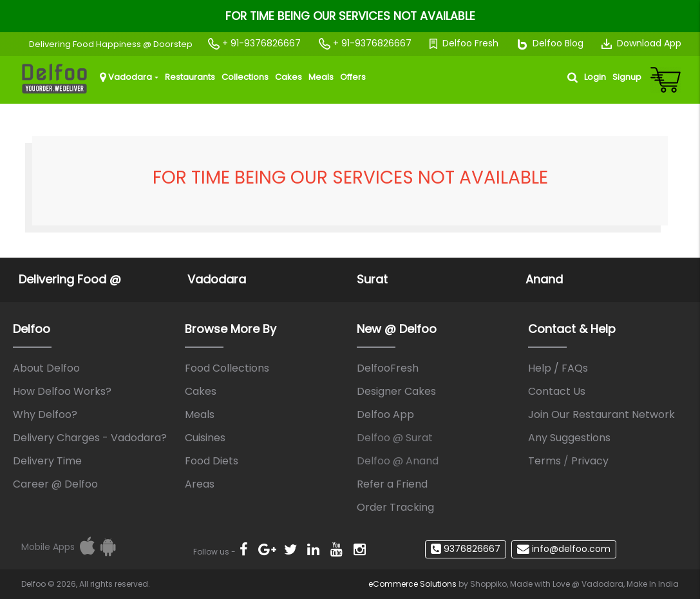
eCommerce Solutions (412, 584)
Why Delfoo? (45, 414)
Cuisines (205, 438)
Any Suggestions (569, 438)
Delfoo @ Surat (395, 438)
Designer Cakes (396, 391)
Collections (245, 77)
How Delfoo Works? (62, 391)
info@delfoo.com (564, 549)
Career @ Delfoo (55, 484)
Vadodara (126, 77)
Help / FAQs (558, 368)
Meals (321, 77)
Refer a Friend (392, 484)
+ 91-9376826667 (254, 43)
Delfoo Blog (550, 43)
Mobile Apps (48, 547)
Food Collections (227, 368)
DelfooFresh (388, 368)
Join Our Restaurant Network (601, 414)
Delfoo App (385, 414)
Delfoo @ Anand (398, 461)
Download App (641, 43)
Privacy (590, 461)
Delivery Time (47, 461)
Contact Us (557, 391)
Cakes (289, 77)
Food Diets (212, 461)
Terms (544, 461)
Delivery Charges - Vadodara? (90, 438)
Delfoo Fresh (464, 43)
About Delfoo (46, 368)
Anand (544, 279)
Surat (372, 279)
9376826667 (466, 549)
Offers (353, 77)
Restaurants (190, 77)
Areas (200, 484)
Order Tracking (395, 507)
